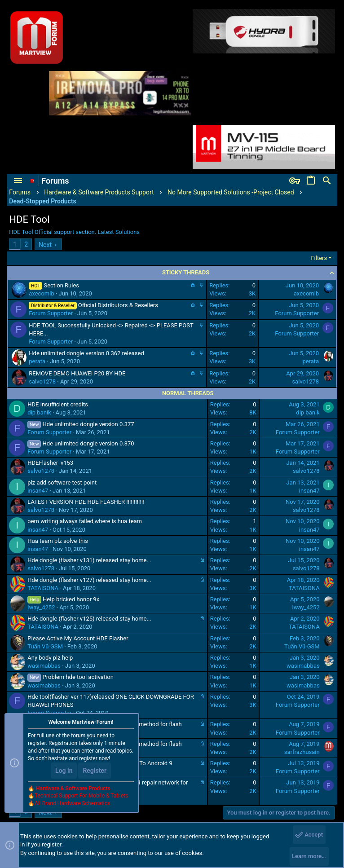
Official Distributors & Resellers (118, 305)
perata (37, 361)
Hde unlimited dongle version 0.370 (88, 443)
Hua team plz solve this (58, 541)
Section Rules (61, 285)
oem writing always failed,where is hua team (85, 521)
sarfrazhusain (302, 752)
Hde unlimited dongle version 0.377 (88, 424)
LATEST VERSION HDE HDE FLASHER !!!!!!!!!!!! (86, 502)
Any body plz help (50, 658)
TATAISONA (43, 588)
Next (45, 245)
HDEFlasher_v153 (50, 463)
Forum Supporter (51, 313)
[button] (18, 181)
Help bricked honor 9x (71, 599)
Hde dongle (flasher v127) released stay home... (89, 580)
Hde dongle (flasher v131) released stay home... (89, 560)
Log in (64, 771)
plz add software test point (62, 482)
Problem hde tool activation (78, 677)
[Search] (327, 181)
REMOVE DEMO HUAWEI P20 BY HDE (77, 373)
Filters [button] (319, 258)
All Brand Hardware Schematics (72, 803)
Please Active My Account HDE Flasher (78, 638)
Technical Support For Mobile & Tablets (81, 796)
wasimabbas (44, 666)
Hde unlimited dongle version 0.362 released (86, 353)
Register (95, 771)
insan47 (38, 491)
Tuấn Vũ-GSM (45, 646)
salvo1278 (42, 381)
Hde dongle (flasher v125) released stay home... (89, 619)
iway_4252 (41, 607)
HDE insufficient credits (58, 404)
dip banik (39, 412)
